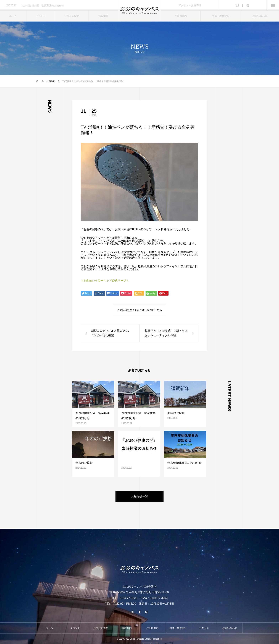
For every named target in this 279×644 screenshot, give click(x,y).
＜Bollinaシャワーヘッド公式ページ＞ (105, 281)
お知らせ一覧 (139, 496)
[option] (59, 6)
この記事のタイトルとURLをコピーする (139, 310)
